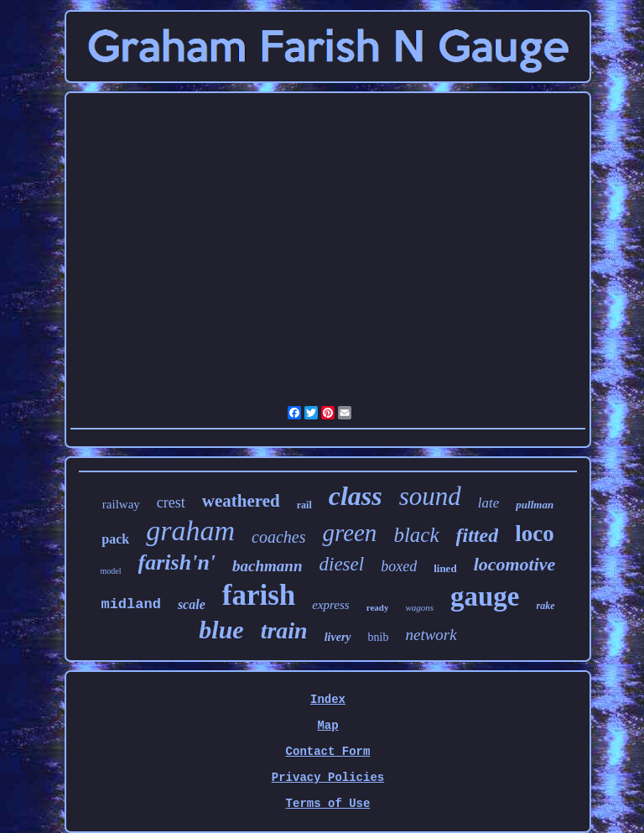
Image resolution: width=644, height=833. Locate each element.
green (349, 533)
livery (338, 637)
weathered (241, 501)
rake (546, 606)
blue (221, 630)
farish (259, 595)
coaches (278, 537)
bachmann (267, 566)
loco (535, 534)
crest (171, 502)
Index (328, 700)
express (330, 605)
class (356, 496)
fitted (478, 535)
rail (304, 505)
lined (445, 568)
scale (192, 604)
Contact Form (328, 752)
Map (327, 726)
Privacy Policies (328, 778)
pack (115, 539)
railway (121, 504)
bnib (379, 637)
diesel (342, 564)
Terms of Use (328, 804)
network (431, 635)
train (284, 630)
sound (430, 496)
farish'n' (177, 562)
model (111, 571)
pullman (535, 505)
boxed (399, 566)
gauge (485, 596)
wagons (419, 607)
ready (378, 607)
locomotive (515, 564)
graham (190, 531)
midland (130, 604)
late (489, 503)
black (416, 535)
